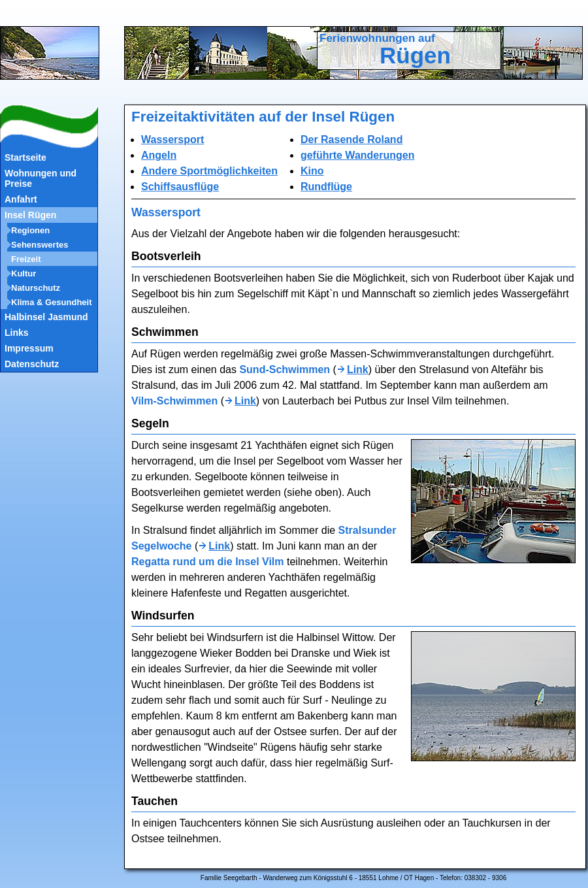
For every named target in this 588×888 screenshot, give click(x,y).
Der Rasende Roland (351, 140)
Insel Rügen (30, 215)
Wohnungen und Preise (41, 178)
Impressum (29, 348)
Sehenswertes (40, 245)
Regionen (30, 230)
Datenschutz (32, 364)
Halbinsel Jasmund (46, 317)
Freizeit (26, 259)
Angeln (159, 155)
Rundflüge (326, 187)
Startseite (25, 157)
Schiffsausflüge (180, 187)
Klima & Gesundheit (52, 302)
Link (358, 370)
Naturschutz (36, 288)
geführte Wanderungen (358, 155)
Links (17, 333)
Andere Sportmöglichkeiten (209, 171)
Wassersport (172, 140)
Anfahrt (21, 199)
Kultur (24, 273)
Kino (312, 171)
